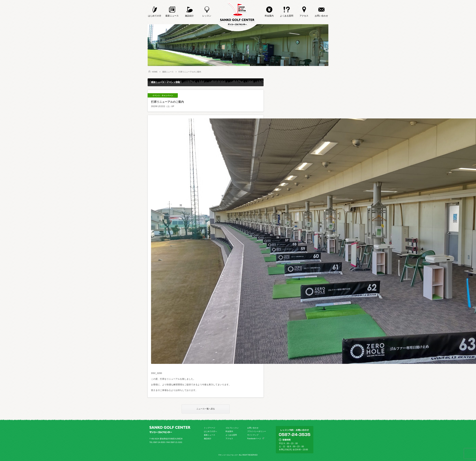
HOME (155, 72)
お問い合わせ (321, 9)
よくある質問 (287, 9)
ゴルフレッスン (232, 428)
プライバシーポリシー (257, 431)
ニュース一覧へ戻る (206, 409)
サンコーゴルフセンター (237, 16)
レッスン (207, 9)
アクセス (304, 9)
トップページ (210, 428)
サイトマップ (253, 435)
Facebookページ (254, 439)
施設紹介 (189, 9)
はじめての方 (155, 9)
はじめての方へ (210, 431)
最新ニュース (172, 9)
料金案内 (269, 9)
